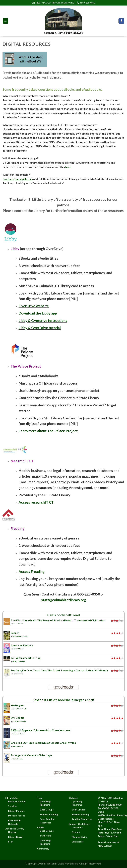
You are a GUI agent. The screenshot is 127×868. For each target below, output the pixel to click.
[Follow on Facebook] (121, 21)
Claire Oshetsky (19, 721)
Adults (41, 827)
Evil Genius (17, 718)
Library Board (15, 837)
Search (15, 633)
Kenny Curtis (18, 746)
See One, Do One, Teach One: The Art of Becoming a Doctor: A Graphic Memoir (59, 670)
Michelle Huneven (20, 636)
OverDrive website (34, 306)
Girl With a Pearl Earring (26, 658)
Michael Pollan (19, 734)
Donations (77, 827)
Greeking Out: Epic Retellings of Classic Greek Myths (43, 743)
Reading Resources (82, 819)
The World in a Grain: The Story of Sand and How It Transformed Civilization (58, 620)
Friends (76, 832)
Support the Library (79, 824)
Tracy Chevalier (19, 661)
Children (73, 798)
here (68, 167)
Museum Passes (17, 816)
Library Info (11, 798)
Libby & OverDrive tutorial (40, 328)
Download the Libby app (38, 313)
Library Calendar (17, 801)
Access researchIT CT (36, 502)
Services (13, 806)
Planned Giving (80, 837)
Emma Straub (18, 649)
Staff (11, 842)
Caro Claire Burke (20, 709)
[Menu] (6, 21)
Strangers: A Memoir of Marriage (31, 755)
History (12, 832)
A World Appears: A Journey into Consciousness (41, 730)
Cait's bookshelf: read (63, 615)
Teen (40, 798)
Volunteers (78, 842)
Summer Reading (49, 814)
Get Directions (106, 819)
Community (43, 849)
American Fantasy (22, 645)
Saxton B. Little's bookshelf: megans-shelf (64, 700)
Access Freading (32, 571)
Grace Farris (18, 674)
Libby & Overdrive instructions (43, 321)
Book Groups (47, 810)
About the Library (15, 829)
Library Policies (16, 811)
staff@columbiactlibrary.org (64, 600)
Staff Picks (46, 836)
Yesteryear (18, 705)
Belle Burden (18, 759)
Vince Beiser (18, 624)
